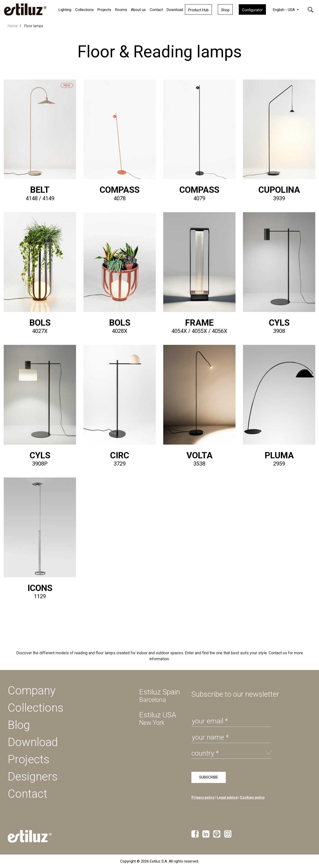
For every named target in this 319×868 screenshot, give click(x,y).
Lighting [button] (65, 10)
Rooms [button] (121, 10)
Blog (19, 725)
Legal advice (227, 797)
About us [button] (138, 10)
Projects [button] (104, 10)
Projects (29, 759)
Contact (156, 10)
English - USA (284, 10)
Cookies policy (252, 797)
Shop (225, 10)
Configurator (252, 10)
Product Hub (198, 10)
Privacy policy (203, 797)
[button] (311, 9)
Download (175, 10)
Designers (33, 776)
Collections (84, 10)
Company (32, 690)
